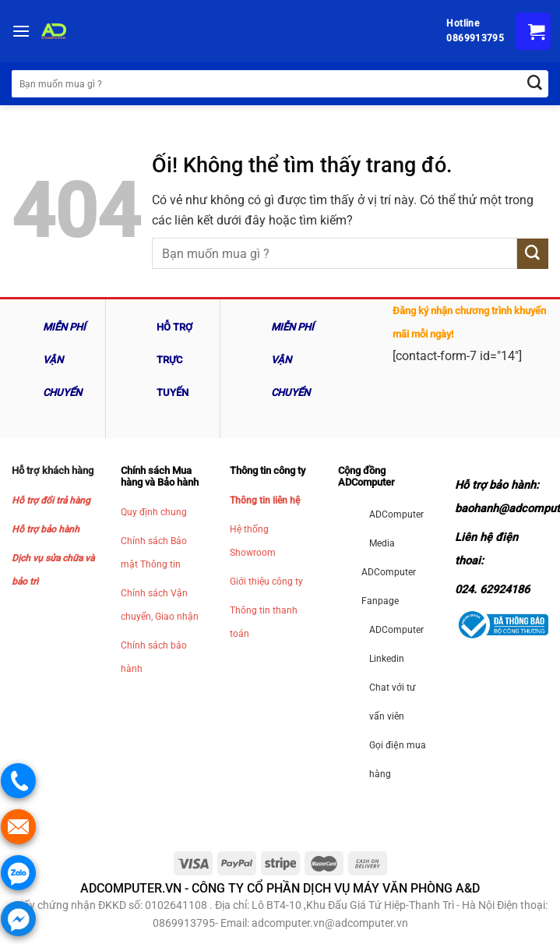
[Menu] (21, 31)
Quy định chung (154, 512)
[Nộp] (533, 254)
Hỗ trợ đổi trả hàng (51, 500)
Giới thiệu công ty (266, 582)
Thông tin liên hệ (265, 500)
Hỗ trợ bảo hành (46, 529)
